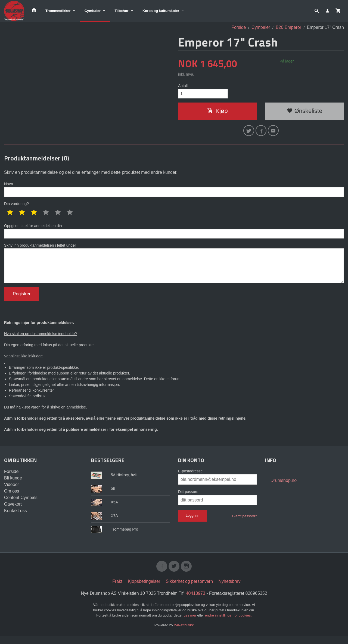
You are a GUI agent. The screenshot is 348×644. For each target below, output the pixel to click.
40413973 (196, 601)
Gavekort (13, 511)
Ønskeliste (305, 112)
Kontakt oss (15, 518)
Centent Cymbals (21, 505)
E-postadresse (190, 478)
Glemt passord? (244, 523)
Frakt (117, 589)
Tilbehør (121, 11)
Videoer (12, 492)
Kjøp (217, 112)
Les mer (190, 623)
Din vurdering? (16, 207)
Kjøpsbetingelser (144, 589)
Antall (183, 86)
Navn (174, 192)
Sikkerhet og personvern (189, 589)
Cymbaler (93, 11)
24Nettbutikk (184, 633)
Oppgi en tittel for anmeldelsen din (174, 234)
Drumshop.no (284, 487)
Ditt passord (188, 499)
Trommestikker (58, 11)
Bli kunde (13, 485)
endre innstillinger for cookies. (228, 623)
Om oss (12, 498)
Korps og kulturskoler (161, 11)
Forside (239, 27)
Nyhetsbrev (230, 589)
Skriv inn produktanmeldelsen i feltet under (174, 269)
